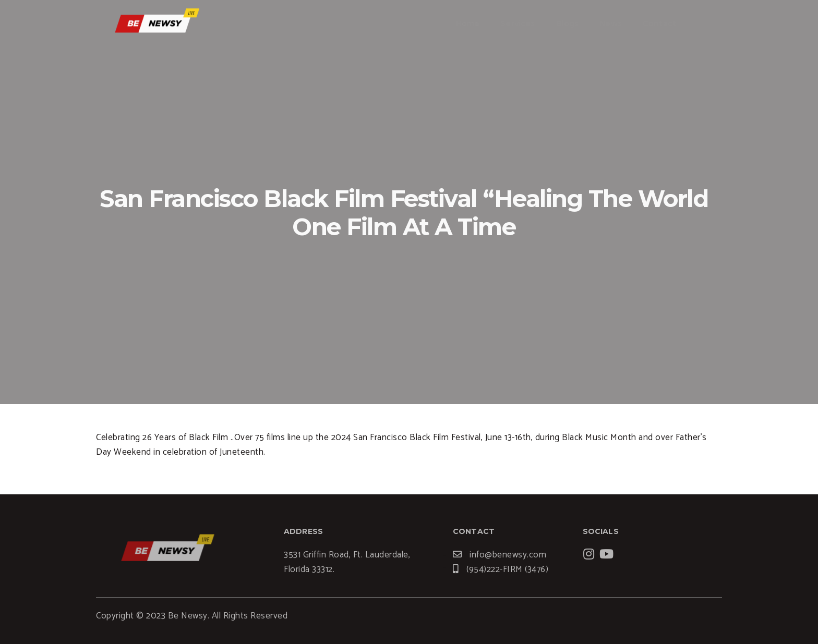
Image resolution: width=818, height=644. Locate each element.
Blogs (568, 23)
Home (468, 23)
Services (518, 23)
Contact (659, 23)
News (611, 23)
